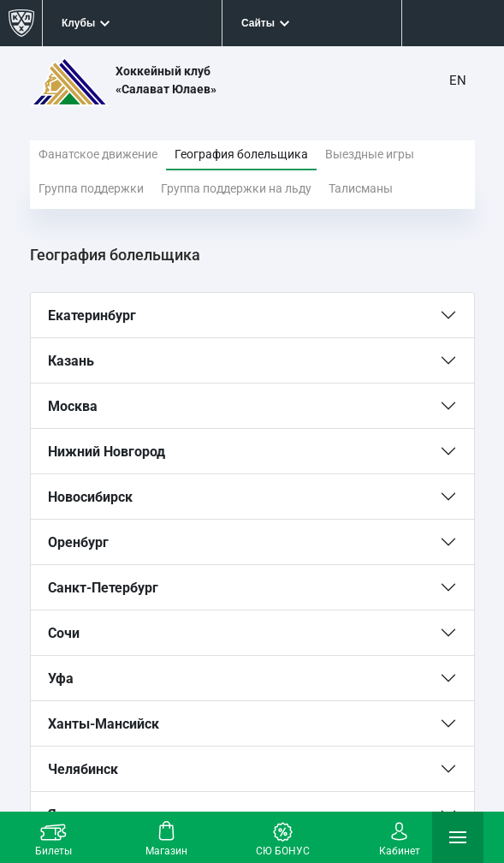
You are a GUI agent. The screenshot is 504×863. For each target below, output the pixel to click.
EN (458, 80)
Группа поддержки (91, 188)
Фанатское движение (98, 154)
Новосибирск (90, 497)
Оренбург (78, 542)
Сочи (64, 633)
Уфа (61, 678)
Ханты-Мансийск (104, 724)
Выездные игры (370, 154)
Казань (71, 361)
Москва (73, 406)
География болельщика (241, 154)
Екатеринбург (92, 315)
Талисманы (361, 188)
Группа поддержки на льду (236, 188)
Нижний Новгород (107, 452)
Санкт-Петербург (103, 588)
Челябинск (83, 769)
